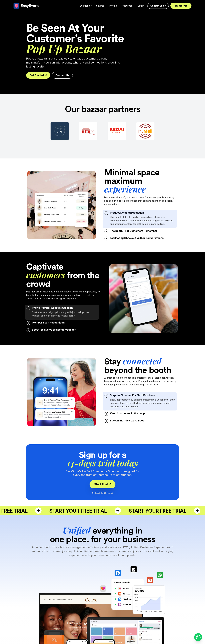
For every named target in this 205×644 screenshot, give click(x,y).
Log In (141, 6)
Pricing (113, 6)
